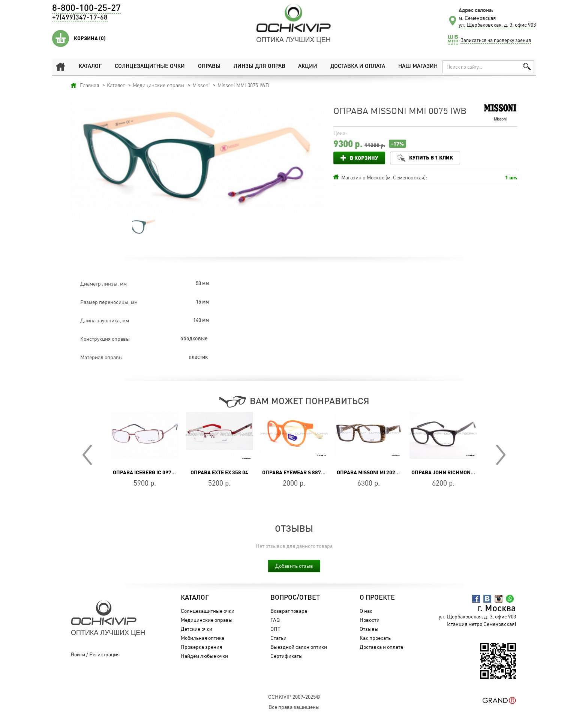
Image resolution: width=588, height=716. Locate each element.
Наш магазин (418, 67)
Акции (308, 67)
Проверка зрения (201, 647)
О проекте (377, 598)
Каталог (90, 67)
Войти (78, 654)
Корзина (90, 38)
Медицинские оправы (207, 620)
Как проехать (375, 638)
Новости (370, 620)
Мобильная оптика (202, 638)
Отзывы (369, 629)
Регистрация (104, 654)
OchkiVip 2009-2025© (294, 697)
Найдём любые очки (204, 656)
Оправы (209, 67)
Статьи (278, 638)
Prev (87, 455)
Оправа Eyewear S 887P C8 (297, 472)
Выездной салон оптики (298, 647)
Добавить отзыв (294, 566)
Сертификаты (286, 656)
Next (501, 455)
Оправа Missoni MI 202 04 (370, 472)
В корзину (364, 158)
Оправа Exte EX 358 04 (219, 472)
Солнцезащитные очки (149, 67)
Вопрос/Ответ (295, 598)
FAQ (275, 620)
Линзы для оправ (259, 67)
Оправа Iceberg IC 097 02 (146, 472)
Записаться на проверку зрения (496, 40)
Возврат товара (288, 611)
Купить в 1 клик (431, 157)
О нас (366, 611)
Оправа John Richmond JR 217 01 (455, 472)
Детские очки (196, 629)
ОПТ (275, 629)
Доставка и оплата (358, 67)
